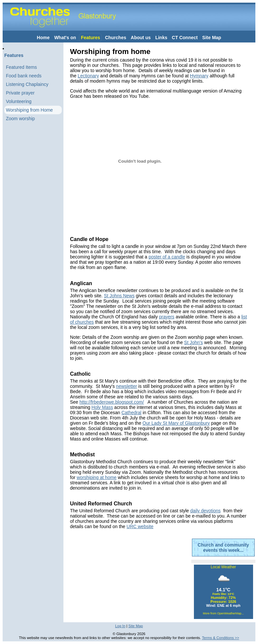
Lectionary (88, 76)
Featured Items (21, 67)
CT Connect (185, 38)
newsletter (127, 386)
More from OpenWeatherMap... (223, 613)
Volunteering (19, 101)
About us (141, 38)
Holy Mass (102, 407)
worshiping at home (96, 477)
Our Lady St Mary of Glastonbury (176, 423)
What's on (65, 38)
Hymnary (199, 76)
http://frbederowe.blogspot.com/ (112, 402)
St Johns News (119, 296)
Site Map (212, 38)
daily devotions (206, 511)
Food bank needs (24, 76)
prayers (167, 317)
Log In (120, 626)
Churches (116, 38)
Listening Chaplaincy (27, 84)
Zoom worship (20, 119)
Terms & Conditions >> (220, 638)
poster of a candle (167, 257)
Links (161, 38)
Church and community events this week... (223, 548)
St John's (193, 342)
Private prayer (20, 93)
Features (90, 38)
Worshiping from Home (29, 110)
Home (43, 38)
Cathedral (131, 413)
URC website (140, 526)
